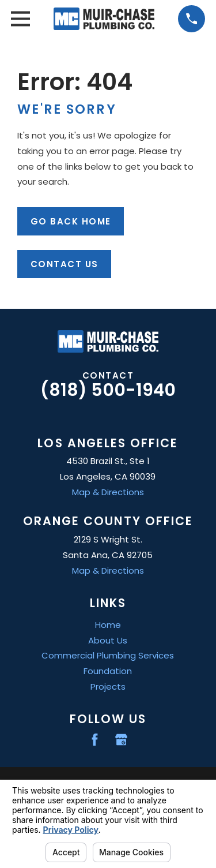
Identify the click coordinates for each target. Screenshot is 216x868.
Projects (108, 686)
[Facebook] (95, 740)
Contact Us (65, 264)
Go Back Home (71, 221)
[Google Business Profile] (121, 740)
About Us (108, 640)
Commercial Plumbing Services (108, 655)
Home (108, 625)
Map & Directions (108, 492)
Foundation (108, 671)
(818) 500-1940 (108, 390)
